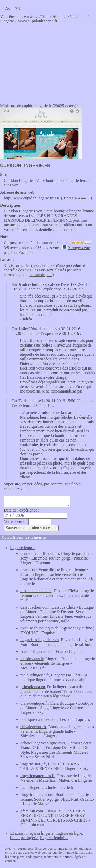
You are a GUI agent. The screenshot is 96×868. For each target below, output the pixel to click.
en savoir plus (41, 275)
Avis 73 (13, 9)
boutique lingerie (24, 838)
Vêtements (78, 16)
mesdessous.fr (32, 659)
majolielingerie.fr (35, 675)
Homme (59, 16)
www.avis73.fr (36, 16)
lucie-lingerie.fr (33, 787)
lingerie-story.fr (33, 764)
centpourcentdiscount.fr (40, 554)
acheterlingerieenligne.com (43, 743)
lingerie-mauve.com (37, 795)
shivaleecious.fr (33, 727)
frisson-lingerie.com (37, 652)
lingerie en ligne (69, 833)
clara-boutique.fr (34, 703)
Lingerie (7, 21)
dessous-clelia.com (36, 591)
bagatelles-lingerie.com (40, 640)
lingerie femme (23, 548)
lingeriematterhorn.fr (38, 776)
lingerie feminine (54, 838)
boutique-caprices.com (39, 720)
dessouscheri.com (35, 607)
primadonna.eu (33, 687)
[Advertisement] (43, 62)
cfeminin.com (32, 811)
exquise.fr (29, 628)
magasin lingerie (40, 833)
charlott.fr (29, 570)
